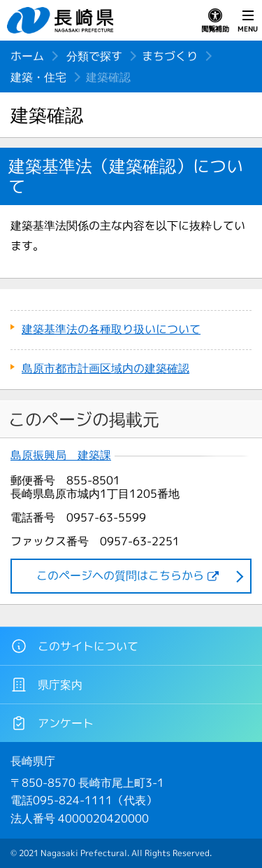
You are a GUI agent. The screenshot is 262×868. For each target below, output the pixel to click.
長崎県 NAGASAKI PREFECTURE (62, 20)
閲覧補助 (215, 21)
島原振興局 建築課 (61, 455)
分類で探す (94, 56)
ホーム (27, 56)
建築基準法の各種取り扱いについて (111, 329)
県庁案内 (46, 685)
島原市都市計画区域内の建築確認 (105, 368)
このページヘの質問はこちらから (120, 575)
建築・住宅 (38, 77)
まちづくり (170, 56)
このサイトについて (74, 646)
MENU (248, 21)
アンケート (52, 723)
